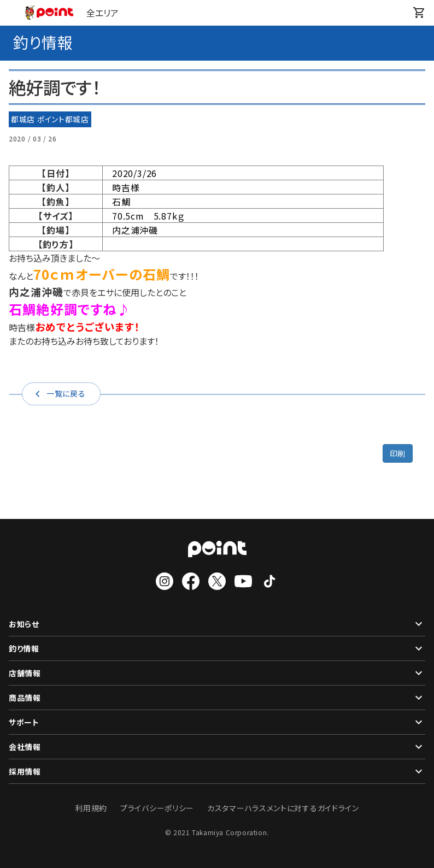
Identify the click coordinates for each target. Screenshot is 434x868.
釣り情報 (217, 648)
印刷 (398, 453)
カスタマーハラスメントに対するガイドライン (283, 808)
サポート (217, 722)
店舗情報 (217, 673)
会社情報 (217, 747)
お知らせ (217, 624)
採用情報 (217, 771)
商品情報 (217, 698)
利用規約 (91, 808)
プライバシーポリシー (157, 808)
